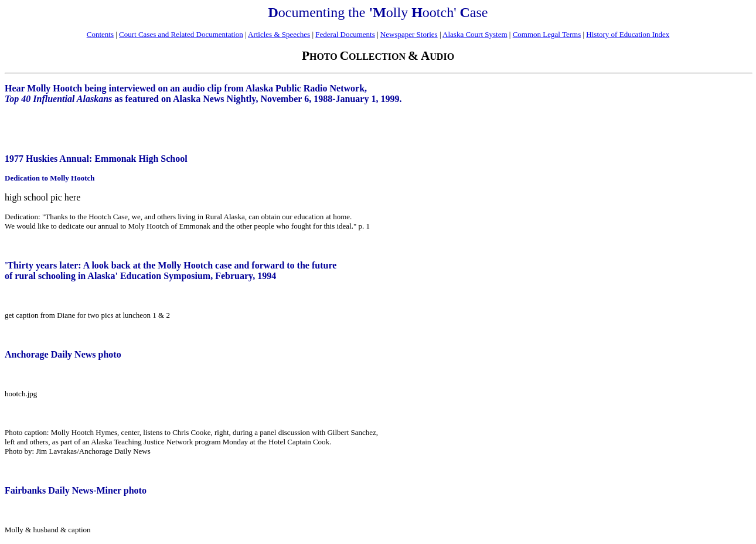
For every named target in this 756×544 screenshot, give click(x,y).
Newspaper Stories (409, 34)
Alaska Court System (475, 34)
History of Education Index (628, 34)
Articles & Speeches (279, 34)
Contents (100, 34)
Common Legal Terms (547, 34)
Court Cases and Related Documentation (181, 34)
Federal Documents (345, 34)
